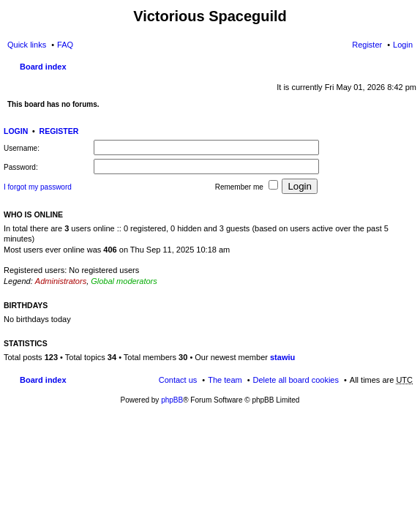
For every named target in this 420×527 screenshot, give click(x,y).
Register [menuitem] (367, 45)
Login (16, 131)
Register (59, 131)
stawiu (282, 357)
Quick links (27, 45)
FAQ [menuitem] (65, 45)
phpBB (172, 400)
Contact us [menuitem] (178, 380)
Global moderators (124, 281)
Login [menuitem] (403, 45)
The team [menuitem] (225, 380)
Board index (43, 67)
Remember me (247, 186)
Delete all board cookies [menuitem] (296, 380)
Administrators (61, 281)
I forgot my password (38, 187)
